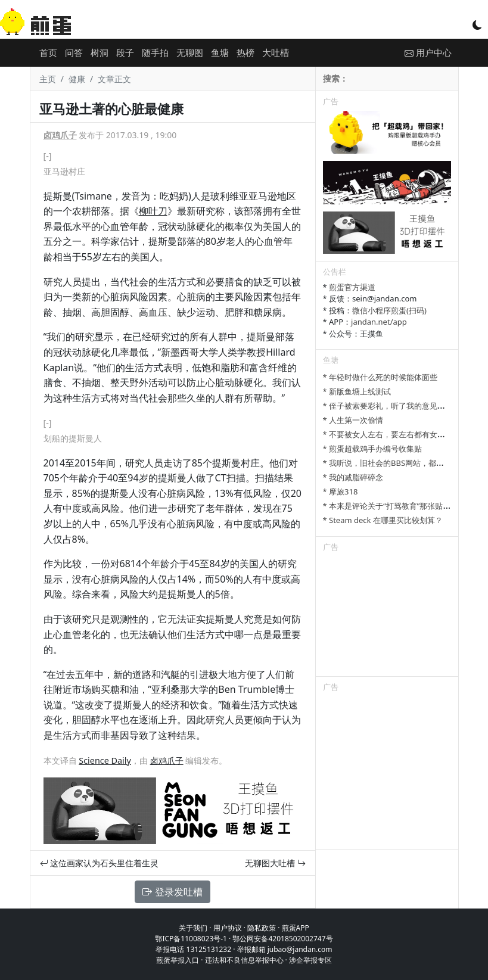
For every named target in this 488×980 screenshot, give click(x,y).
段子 (125, 52)
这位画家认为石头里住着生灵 (100, 863)
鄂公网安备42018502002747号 (282, 939)
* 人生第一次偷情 (353, 420)
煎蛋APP (296, 928)
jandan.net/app (379, 322)
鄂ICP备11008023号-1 (191, 939)
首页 (48, 52)
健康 (77, 79)
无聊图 (190, 52)
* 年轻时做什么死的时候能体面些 (380, 377)
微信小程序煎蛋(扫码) (389, 310)
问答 (74, 52)
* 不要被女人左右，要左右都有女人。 (388, 434)
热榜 (245, 52)
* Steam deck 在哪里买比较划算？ (383, 520)
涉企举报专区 (310, 960)
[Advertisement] (387, 617)
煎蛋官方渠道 (352, 287)
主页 (48, 79)
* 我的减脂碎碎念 (353, 477)
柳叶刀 (153, 211)
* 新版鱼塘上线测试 (357, 391)
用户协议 (228, 928)
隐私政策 (262, 928)
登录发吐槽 (172, 892)
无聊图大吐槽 (275, 863)
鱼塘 (220, 52)
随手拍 (155, 52)
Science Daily (105, 760)
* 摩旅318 (341, 491)
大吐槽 (276, 52)
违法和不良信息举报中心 (244, 960)
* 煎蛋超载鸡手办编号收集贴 (373, 449)
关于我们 (193, 928)
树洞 (100, 52)
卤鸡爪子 (60, 135)
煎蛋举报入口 (178, 960)
